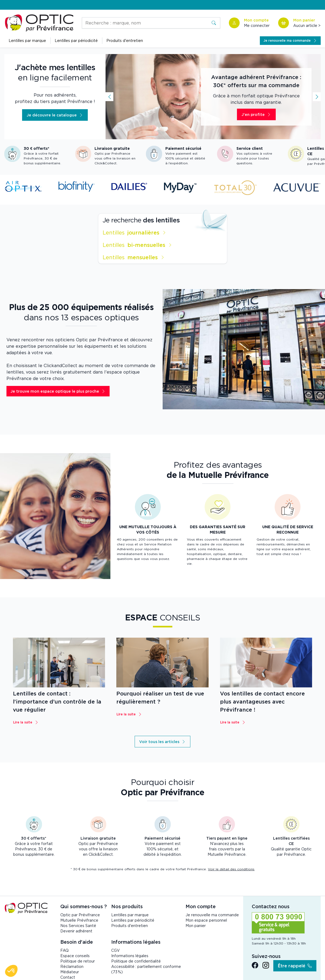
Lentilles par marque (130, 915)
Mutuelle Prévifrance (79, 920)
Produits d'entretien (125, 40)
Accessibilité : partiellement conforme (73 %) (146, 969)
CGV (116, 950)
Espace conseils (75, 956)
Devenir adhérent (76, 931)
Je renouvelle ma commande (212, 915)
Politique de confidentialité (136, 961)
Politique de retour (78, 961)
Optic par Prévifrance (80, 915)
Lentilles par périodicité (133, 920)
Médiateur (70, 972)
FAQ (64, 950)
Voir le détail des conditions (231, 869)
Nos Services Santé (78, 926)
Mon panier (196, 926)
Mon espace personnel (206, 920)
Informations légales (130, 956)
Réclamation (72, 966)
